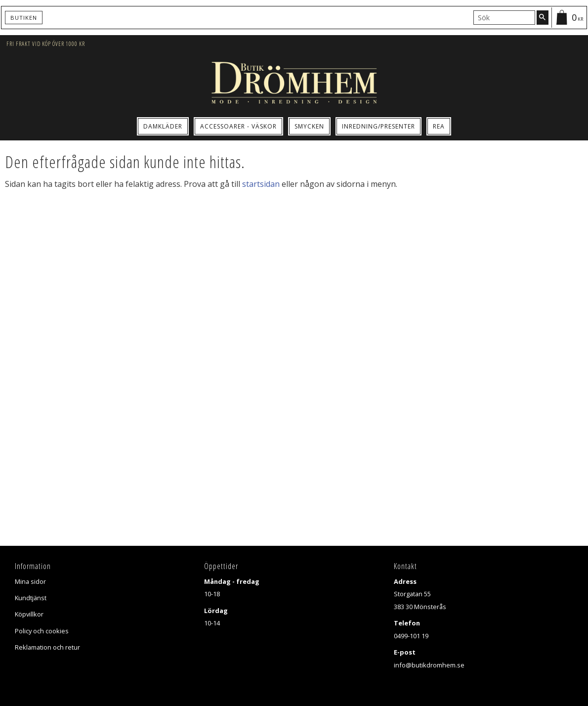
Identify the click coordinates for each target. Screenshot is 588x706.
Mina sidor (30, 581)
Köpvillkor (29, 614)
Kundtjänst (31, 598)
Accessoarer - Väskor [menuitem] (238, 126)
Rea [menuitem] (439, 126)
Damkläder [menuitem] (163, 126)
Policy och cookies (42, 631)
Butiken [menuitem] (24, 18)
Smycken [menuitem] (309, 126)
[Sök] (543, 17)
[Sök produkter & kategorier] (504, 17)
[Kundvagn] (569, 18)
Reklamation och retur (47, 647)
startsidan (261, 184)
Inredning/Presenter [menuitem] (378, 126)
